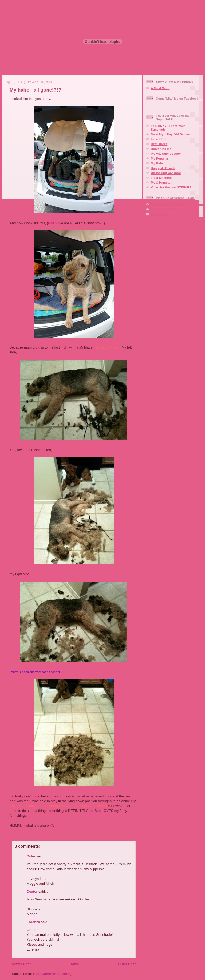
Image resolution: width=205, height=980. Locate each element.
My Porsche (160, 158)
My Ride (157, 163)
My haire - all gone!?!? (35, 90)
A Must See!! (160, 88)
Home (74, 964)
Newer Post (21, 964)
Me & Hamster (161, 182)
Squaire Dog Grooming (168, 204)
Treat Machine (161, 178)
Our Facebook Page (165, 209)
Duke (31, 856)
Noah (52, 223)
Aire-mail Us (160, 214)
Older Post (127, 964)
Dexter (32, 892)
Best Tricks (159, 144)
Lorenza (33, 922)
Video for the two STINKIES (171, 187)
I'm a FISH (158, 139)
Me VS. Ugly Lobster (166, 154)
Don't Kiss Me (161, 149)
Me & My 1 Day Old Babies (170, 134)
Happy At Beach (163, 168)
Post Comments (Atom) (52, 974)
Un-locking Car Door (166, 173)
